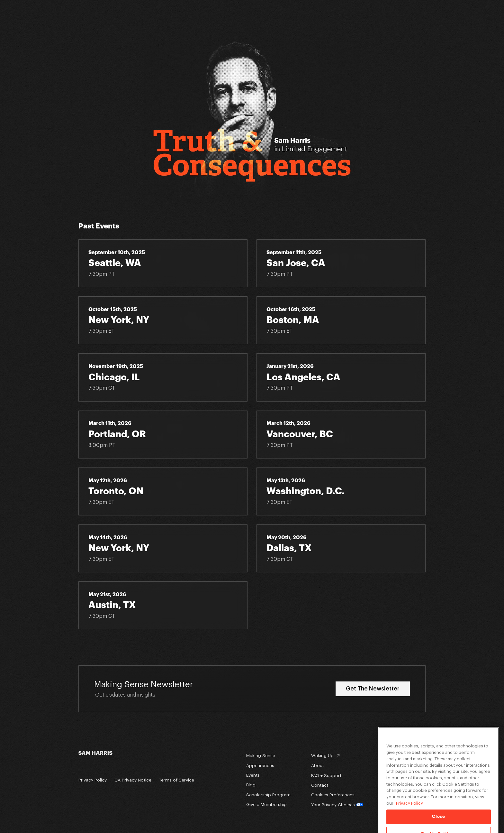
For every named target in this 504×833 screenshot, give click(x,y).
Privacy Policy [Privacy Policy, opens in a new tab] (410, 811)
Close (438, 824)
